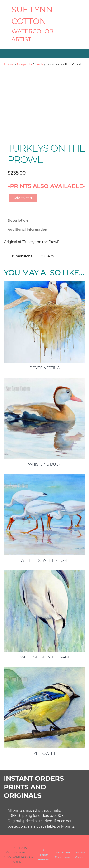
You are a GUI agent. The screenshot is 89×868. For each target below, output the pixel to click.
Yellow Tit (44, 753)
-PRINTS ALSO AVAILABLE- (46, 186)
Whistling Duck (44, 464)
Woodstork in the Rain (44, 657)
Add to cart (23, 198)
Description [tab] (18, 221)
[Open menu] (86, 24)
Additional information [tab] (27, 230)
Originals (25, 64)
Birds (39, 64)
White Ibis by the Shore (45, 561)
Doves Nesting (45, 368)
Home (9, 64)
